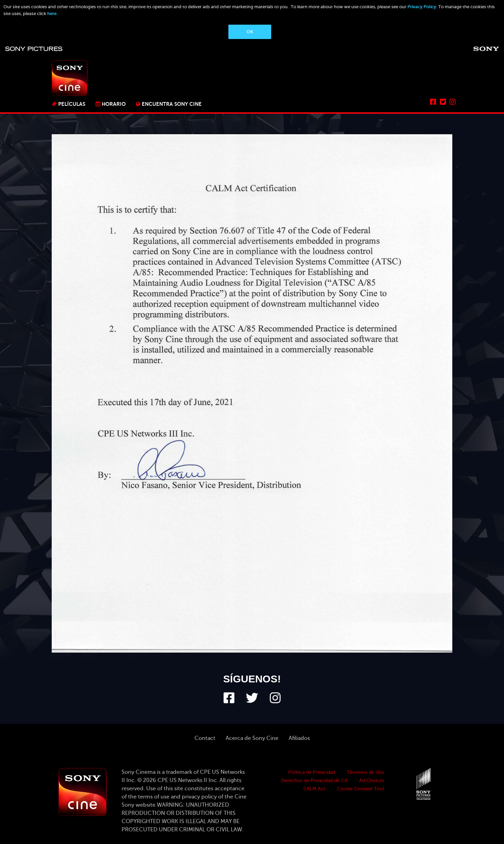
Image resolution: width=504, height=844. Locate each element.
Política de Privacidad (312, 772)
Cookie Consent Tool (361, 789)
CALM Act (314, 789)
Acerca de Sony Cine (252, 738)
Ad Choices (372, 780)
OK (250, 32)
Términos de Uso (366, 772)
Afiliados (299, 738)
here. (52, 14)
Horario (114, 104)
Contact (205, 738)
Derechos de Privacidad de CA (314, 780)
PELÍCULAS (72, 104)
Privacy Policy (422, 7)
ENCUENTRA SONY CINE (172, 104)
